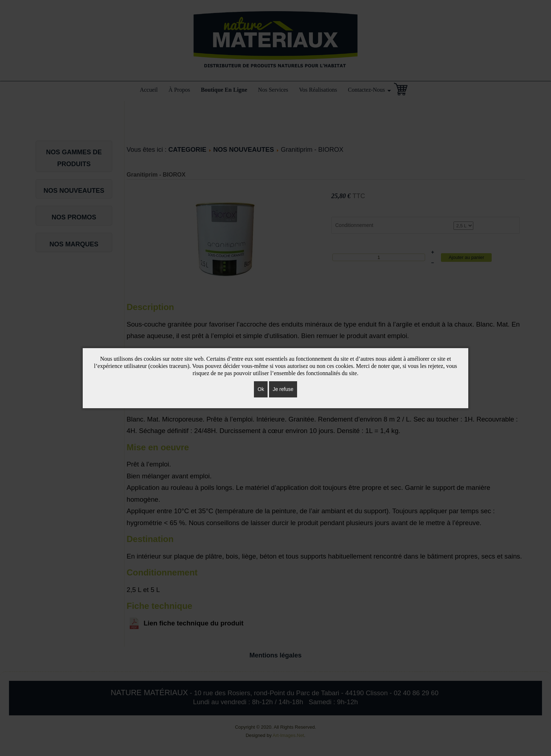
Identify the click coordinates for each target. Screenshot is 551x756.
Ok (261, 389)
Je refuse (283, 389)
